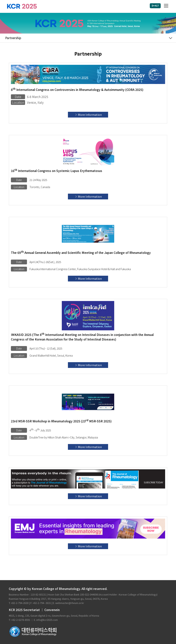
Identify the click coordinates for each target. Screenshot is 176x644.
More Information (88, 115)
